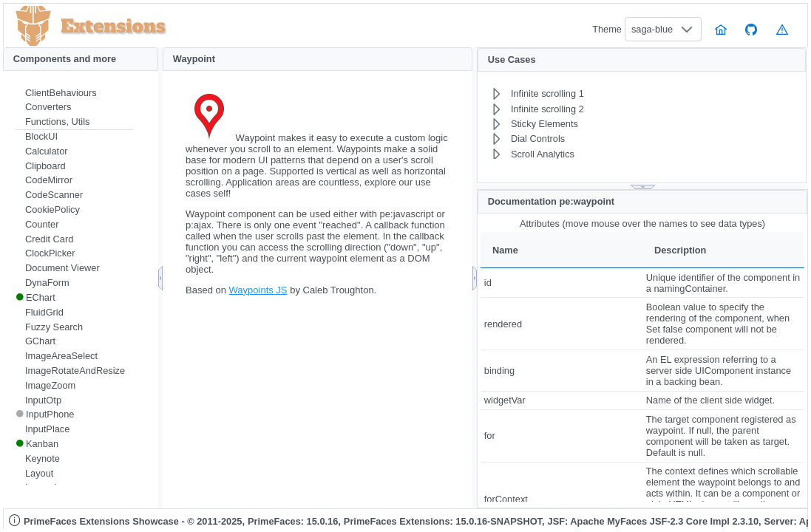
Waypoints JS (258, 290)
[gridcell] (561, 283)
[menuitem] (74, 93)
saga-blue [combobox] (652, 29)
